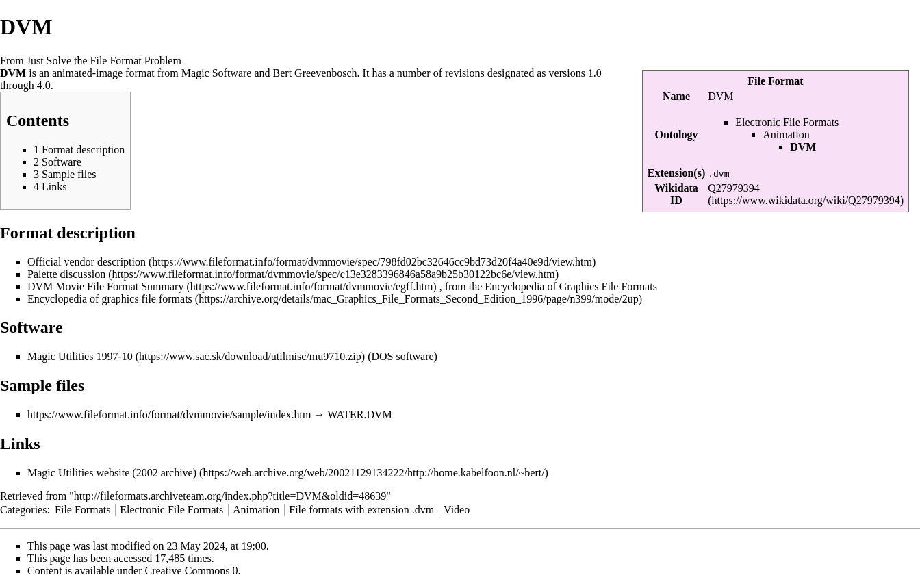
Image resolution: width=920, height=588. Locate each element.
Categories (23, 510)
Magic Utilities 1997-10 (80, 356)
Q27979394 (734, 188)
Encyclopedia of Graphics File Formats (571, 286)
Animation (786, 135)
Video (457, 510)
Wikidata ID (676, 194)
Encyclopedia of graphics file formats (110, 299)
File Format (775, 81)
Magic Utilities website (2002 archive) (112, 473)
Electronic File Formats (787, 122)
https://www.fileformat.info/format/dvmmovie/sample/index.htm (169, 414)
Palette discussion (66, 274)
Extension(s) (676, 173)
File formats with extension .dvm (361, 510)
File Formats (82, 510)
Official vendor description (87, 262)
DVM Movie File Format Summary (105, 286)
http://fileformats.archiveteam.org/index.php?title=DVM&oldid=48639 (230, 496)
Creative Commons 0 (192, 571)
